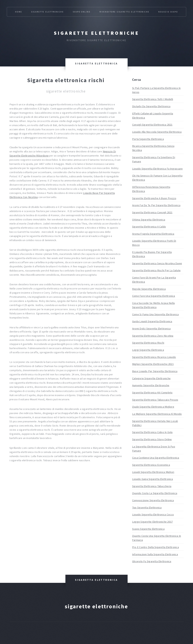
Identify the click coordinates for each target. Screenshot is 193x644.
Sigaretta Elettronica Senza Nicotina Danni (157, 263)
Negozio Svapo (168, 12)
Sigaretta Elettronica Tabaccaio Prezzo (155, 400)
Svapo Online (82, 12)
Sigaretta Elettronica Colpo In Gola (152, 432)
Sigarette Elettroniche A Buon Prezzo (154, 198)
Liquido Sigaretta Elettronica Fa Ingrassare (157, 169)
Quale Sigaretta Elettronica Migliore (153, 407)
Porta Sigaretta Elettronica (148, 139)
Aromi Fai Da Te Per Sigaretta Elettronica (156, 205)
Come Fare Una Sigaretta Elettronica (154, 296)
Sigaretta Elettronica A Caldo (149, 227)
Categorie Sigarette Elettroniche (151, 378)
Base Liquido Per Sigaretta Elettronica (155, 371)
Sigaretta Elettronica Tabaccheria (152, 486)
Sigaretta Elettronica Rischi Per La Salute (156, 270)
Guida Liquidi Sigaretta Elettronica (152, 321)
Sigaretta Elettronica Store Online (152, 439)
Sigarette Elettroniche (47, 12)
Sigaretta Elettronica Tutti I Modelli (153, 99)
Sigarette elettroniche (96, 33)
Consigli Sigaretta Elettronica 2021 (152, 125)
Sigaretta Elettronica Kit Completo (152, 393)
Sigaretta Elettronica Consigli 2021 (152, 212)
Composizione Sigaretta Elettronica (153, 500)
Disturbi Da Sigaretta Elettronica (151, 106)
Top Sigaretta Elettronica (147, 507)
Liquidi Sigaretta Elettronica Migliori (153, 472)
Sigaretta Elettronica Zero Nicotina (153, 336)
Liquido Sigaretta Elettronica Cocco (153, 514)
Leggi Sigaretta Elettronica (148, 350)
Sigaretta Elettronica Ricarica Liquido (154, 357)
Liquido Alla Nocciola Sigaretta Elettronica (157, 132)
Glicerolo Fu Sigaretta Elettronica (152, 561)
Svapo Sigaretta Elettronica (148, 529)
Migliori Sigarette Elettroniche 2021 (153, 364)
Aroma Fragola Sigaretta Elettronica (153, 234)
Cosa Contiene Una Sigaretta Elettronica (156, 458)
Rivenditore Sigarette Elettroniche (124, 12)
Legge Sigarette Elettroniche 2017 (152, 522)
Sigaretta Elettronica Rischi (148, 343)
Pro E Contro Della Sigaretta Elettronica (155, 547)
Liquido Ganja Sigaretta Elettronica (153, 479)
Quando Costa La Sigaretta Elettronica (155, 493)
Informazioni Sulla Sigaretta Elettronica (155, 554)
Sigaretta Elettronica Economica (151, 465)
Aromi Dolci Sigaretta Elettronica (151, 329)
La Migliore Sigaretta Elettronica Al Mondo (157, 414)
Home (19, 12)
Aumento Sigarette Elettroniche (151, 385)
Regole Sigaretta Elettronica (149, 289)
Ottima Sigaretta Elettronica (149, 220)
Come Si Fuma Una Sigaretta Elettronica (155, 314)
